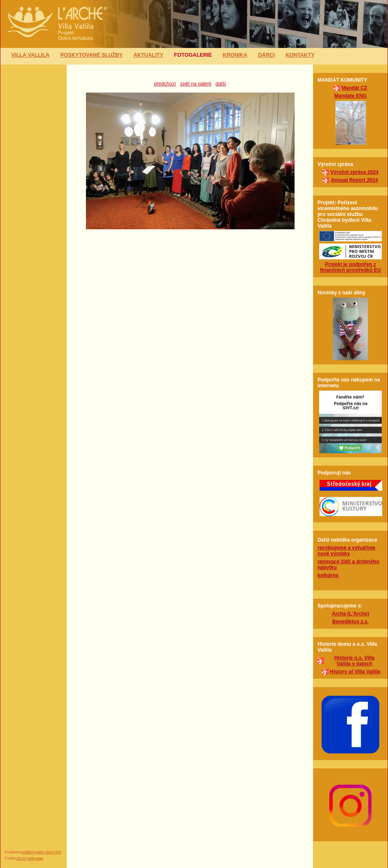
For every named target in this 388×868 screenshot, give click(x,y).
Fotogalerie (193, 55)
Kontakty (300, 55)
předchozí (165, 84)
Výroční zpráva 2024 (354, 172)
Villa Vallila (30, 55)
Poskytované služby (92, 55)
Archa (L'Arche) (350, 614)
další (221, 84)
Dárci (267, 55)
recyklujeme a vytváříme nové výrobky (346, 551)
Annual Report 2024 (354, 180)
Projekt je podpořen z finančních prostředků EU (350, 267)
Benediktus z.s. (350, 622)
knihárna (328, 575)
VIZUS (21, 858)
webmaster (35, 858)
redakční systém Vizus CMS (42, 852)
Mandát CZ (354, 88)
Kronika (235, 55)
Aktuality (148, 55)
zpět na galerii (196, 84)
